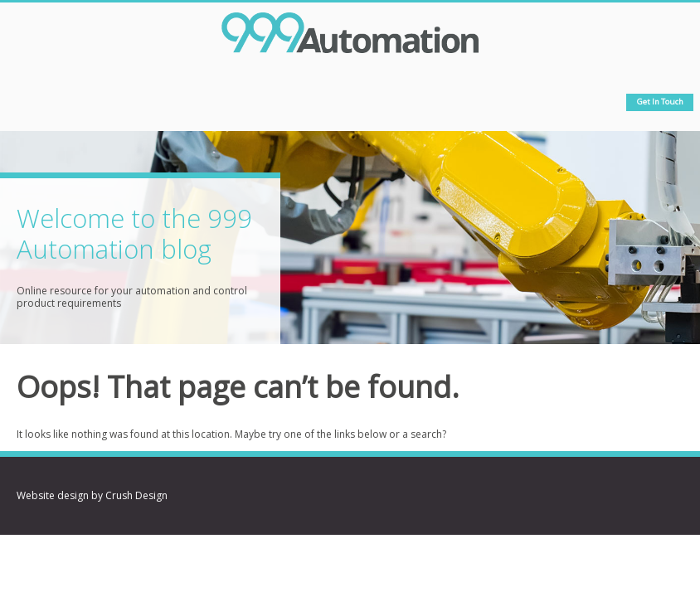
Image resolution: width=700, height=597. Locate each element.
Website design (53, 495)
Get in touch (660, 102)
